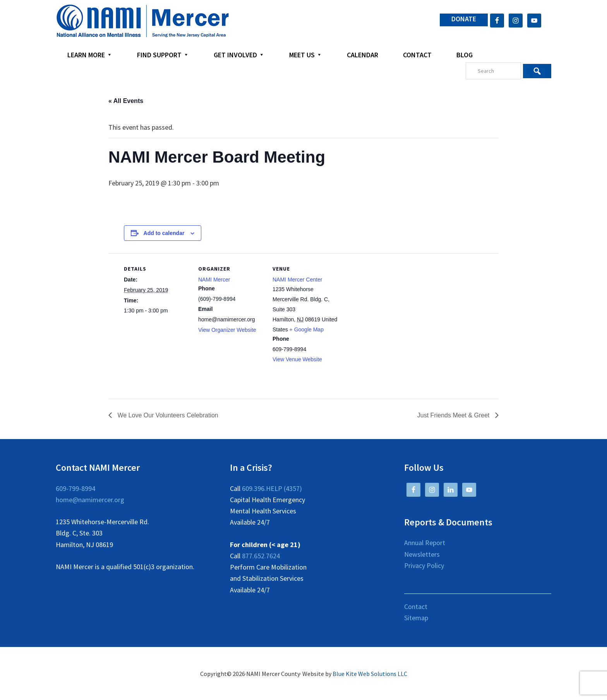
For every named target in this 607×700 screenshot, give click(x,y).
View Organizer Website (227, 330)
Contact (416, 606)
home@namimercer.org (90, 500)
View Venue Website (297, 359)
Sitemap (416, 618)
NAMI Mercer (214, 280)
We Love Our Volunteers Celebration (167, 415)
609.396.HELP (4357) (272, 488)
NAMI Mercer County (143, 21)
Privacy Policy (424, 565)
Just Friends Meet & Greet (454, 415)
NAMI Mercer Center (297, 280)
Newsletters (422, 554)
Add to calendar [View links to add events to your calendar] (164, 233)
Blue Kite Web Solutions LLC (370, 674)
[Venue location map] (388, 306)
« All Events (126, 101)
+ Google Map (307, 329)
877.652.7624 (261, 556)
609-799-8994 (75, 488)
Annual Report (425, 543)
